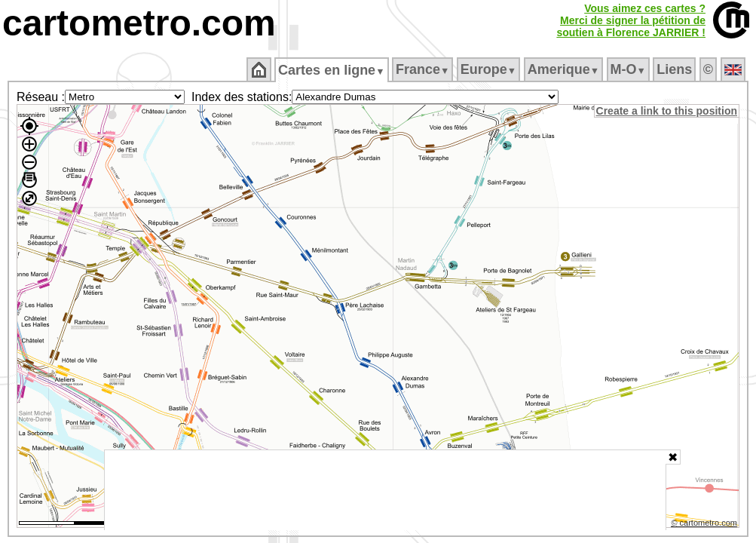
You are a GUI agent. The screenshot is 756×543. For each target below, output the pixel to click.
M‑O (629, 69)
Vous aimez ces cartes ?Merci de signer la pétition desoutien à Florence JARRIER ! (631, 20)
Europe (489, 69)
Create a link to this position (667, 111)
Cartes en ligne (333, 70)
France (423, 69)
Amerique (564, 69)
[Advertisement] (385, 490)
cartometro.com (139, 23)
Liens (676, 69)
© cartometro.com (705, 525)
